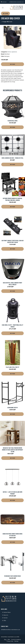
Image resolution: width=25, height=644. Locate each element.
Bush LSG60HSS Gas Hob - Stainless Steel (12, 158)
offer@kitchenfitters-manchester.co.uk (16, 2)
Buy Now (13, 64)
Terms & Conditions (16, 640)
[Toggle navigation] (3, 8)
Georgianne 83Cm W (12, 408)
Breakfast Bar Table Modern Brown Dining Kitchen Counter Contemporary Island (12, 450)
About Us (6, 615)
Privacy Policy (10, 641)
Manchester (4, 2)
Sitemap (16, 641)
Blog (5, 640)
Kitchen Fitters (7, 612)
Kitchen (9, 52)
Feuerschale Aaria (12, 121)
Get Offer (5, 14)
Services (5, 618)
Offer (5, 621)
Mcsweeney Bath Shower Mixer (12, 576)
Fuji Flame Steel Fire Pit (13, 367)
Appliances (14, 52)
